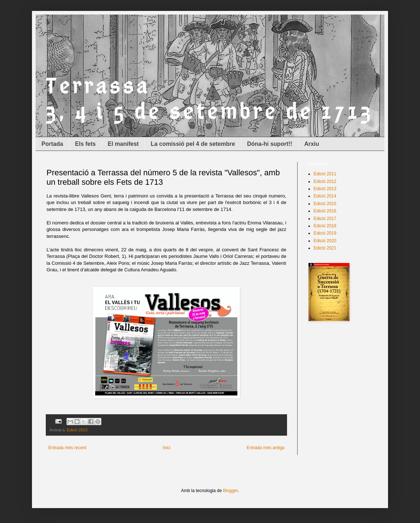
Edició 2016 (325, 211)
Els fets (86, 144)
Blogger (231, 491)
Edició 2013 (77, 430)
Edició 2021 (325, 248)
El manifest (123, 144)
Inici (167, 448)
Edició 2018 (325, 226)
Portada (52, 144)
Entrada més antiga (266, 448)
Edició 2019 (325, 233)
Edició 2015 (325, 204)
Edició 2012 (325, 181)
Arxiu (312, 144)
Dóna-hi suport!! (270, 144)
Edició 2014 (325, 196)
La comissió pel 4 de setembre (193, 144)
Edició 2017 (325, 219)
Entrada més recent (67, 448)
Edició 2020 (325, 241)
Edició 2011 (325, 174)
